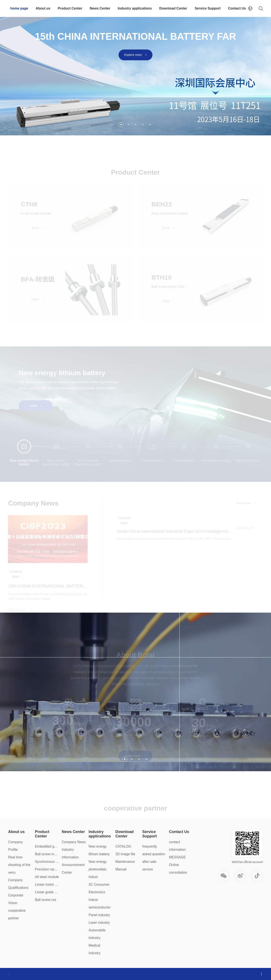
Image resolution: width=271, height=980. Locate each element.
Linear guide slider (47, 892)
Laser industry (99, 923)
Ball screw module (47, 854)
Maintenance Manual (125, 865)
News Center (100, 8)
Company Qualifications (18, 884)
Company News (74, 842)
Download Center (173, 8)
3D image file (125, 854)
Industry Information (70, 853)
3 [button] (135, 125)
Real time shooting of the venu (19, 865)
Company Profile (15, 846)
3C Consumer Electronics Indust (99, 892)
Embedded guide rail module (47, 846)
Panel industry (99, 915)
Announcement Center (73, 869)
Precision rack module (47, 869)
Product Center (70, 8)
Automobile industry (97, 934)
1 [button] (121, 125)
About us (43, 8)
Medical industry (94, 949)
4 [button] (143, 125)
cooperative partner (17, 914)
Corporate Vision (16, 899)
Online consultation (178, 869)
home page (19, 8)
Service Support (208, 8)
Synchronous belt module (47, 862)
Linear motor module (47, 884)
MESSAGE (177, 857)
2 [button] (128, 125)
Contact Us (237, 8)
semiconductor (100, 907)
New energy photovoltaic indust (97, 869)
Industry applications (135, 8)
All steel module (47, 877)
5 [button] (150, 125)
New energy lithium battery (99, 850)
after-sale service (149, 865)
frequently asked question (154, 850)
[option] (135, 68)
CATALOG (123, 846)
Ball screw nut (46, 900)
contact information (177, 846)
